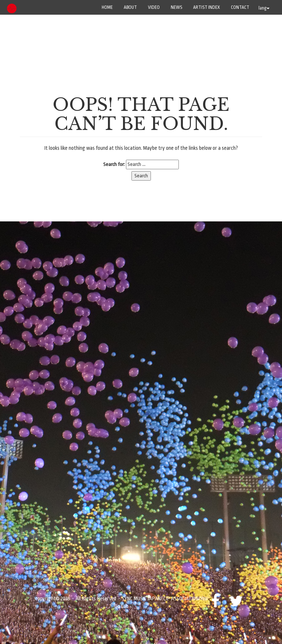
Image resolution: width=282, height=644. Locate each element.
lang (264, 8)
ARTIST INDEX (207, 7)
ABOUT (130, 7)
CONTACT (240, 7)
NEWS (176, 7)
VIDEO (154, 7)
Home (107, 7)
